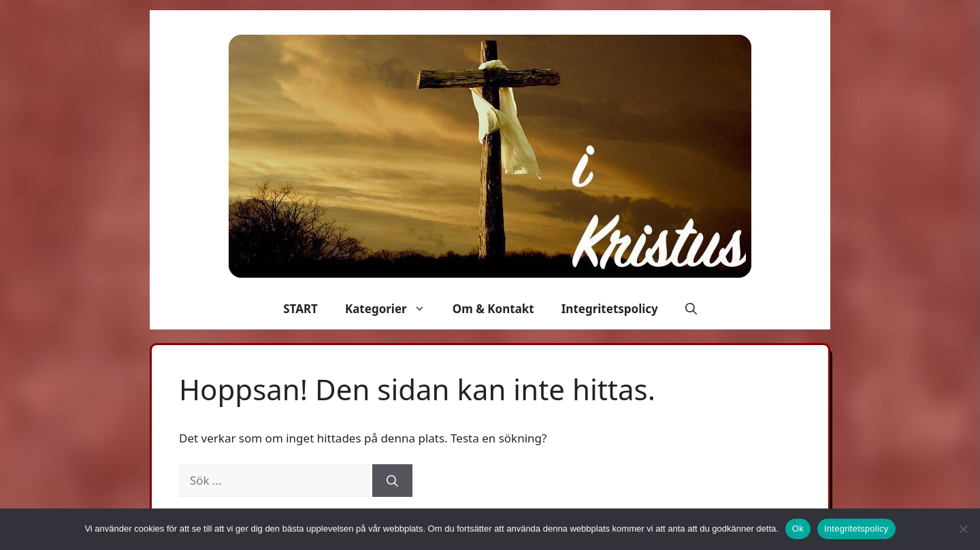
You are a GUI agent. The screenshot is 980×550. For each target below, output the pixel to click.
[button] (691, 309)
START (300, 309)
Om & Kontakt (493, 309)
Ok (798, 529)
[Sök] (392, 481)
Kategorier (392, 309)
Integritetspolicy (610, 309)
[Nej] (963, 529)
